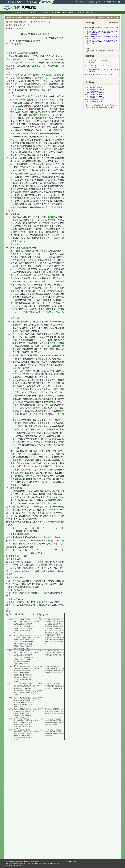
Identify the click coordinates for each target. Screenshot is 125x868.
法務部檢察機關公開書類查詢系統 (102, 107)
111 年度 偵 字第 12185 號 (96, 92)
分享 (116, 18)
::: (74, 2)
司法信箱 (117, 2)
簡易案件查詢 (31, 13)
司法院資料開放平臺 (86, 13)
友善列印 (101, 18)
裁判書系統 (46, 2)
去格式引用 (10, 18)
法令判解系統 (32, 2)
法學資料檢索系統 (15, 2)
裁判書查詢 (19, 13)
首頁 (9, 13)
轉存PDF (109, 18)
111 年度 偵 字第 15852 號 (96, 97)
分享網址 (19, 18)
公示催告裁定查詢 (59, 13)
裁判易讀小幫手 (45, 18)
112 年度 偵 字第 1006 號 (95, 99)
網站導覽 (79, 2)
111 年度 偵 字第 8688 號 (95, 87)
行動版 (99, 2)
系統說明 (72, 13)
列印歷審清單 (113, 23)
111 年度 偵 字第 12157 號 (96, 90)
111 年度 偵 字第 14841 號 (96, 94)
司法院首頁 (89, 2)
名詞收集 (35, 18)
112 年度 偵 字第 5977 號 (95, 102)
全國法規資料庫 (31, 862)
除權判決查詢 (44, 13)
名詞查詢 (27, 18)
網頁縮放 (107, 2)
